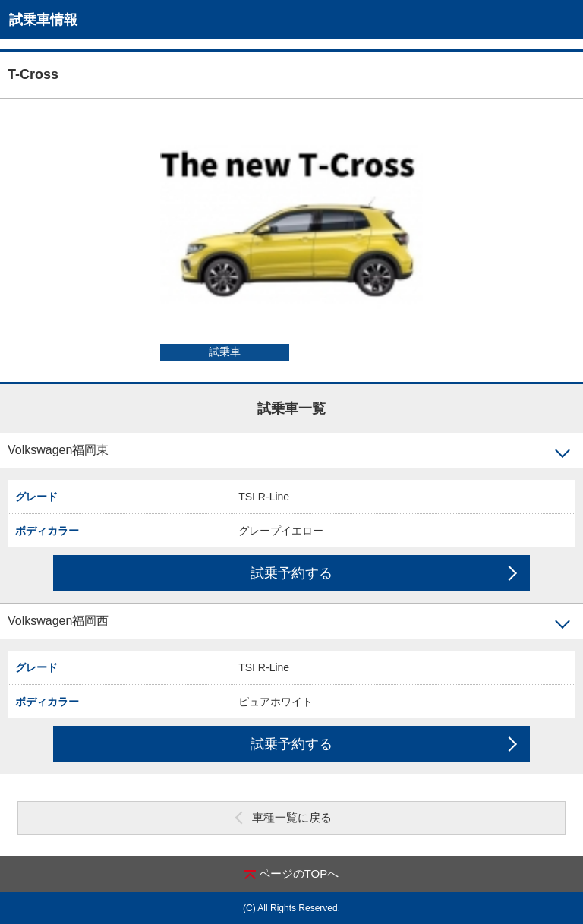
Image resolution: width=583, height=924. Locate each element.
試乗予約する (291, 573)
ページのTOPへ (299, 874)
